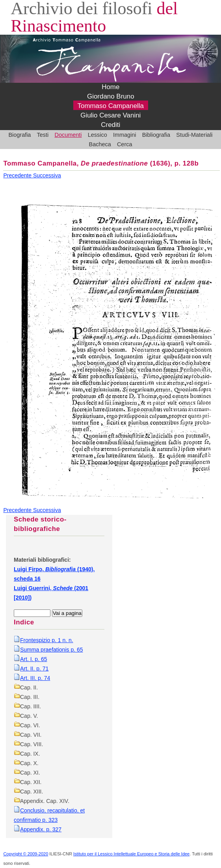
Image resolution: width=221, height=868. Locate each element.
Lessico (97, 135)
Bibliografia (156, 135)
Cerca (125, 144)
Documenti (68, 135)
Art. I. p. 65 (33, 659)
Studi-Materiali (194, 135)
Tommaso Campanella (111, 106)
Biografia (19, 135)
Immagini (125, 135)
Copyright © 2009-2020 (26, 854)
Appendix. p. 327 (41, 829)
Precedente (18, 175)
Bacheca (100, 144)
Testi (43, 135)
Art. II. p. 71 (34, 669)
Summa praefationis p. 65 (52, 650)
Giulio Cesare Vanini (110, 116)
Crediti (110, 125)
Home (110, 87)
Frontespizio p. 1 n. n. (47, 640)
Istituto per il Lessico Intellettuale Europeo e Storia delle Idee (131, 854)
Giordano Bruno (111, 97)
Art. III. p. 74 (35, 678)
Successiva (47, 175)
